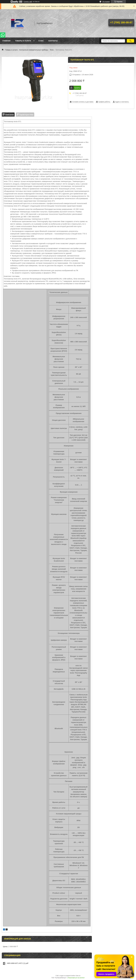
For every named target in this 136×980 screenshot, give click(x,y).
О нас (41, 41)
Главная (6, 41)
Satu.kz (78, 976)
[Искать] (130, 41)
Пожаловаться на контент (76, 978)
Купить (77, 88)
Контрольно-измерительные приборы (34, 50)
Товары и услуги (23, 41)
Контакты (53, 41)
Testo (52, 50)
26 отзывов (106, 2)
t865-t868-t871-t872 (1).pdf (18, 963)
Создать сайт (28, 2)
